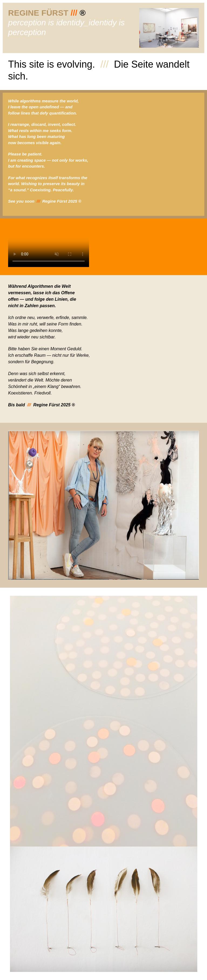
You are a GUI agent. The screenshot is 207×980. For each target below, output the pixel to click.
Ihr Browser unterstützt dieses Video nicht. (49, 247)
